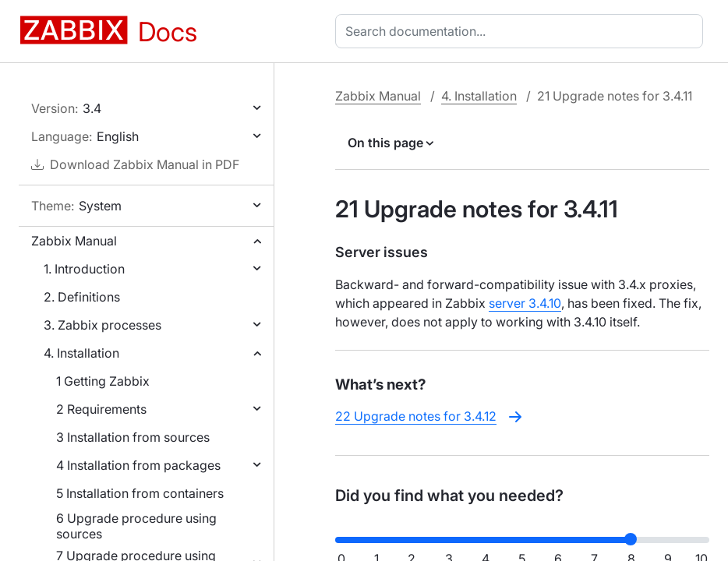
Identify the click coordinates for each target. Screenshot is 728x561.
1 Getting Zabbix (103, 381)
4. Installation (81, 353)
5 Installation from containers (140, 493)
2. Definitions (82, 297)
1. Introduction (84, 269)
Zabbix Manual (74, 241)
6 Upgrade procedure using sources (136, 526)
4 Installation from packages (138, 465)
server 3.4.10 (525, 303)
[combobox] (522, 31)
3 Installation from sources (133, 437)
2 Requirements (101, 409)
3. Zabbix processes (102, 325)
